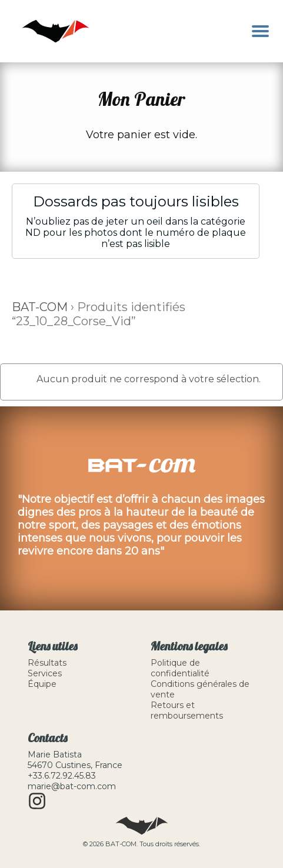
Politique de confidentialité (180, 668)
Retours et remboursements (187, 710)
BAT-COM (40, 307)
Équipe (42, 684)
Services (45, 673)
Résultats (47, 663)
